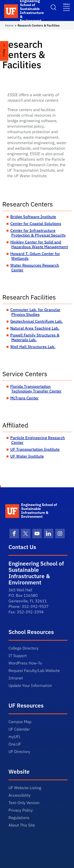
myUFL (15, 737)
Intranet (16, 678)
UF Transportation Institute (35, 449)
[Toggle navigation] (67, 7)
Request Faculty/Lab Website (34, 670)
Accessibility (20, 795)
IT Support (18, 656)
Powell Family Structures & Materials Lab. (35, 337)
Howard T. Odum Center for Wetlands (35, 256)
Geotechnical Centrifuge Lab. (37, 321)
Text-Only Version (24, 803)
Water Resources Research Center (35, 268)
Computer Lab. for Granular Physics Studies (35, 312)
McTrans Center (24, 398)
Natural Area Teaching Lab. (35, 328)
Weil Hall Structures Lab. (33, 347)
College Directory (23, 648)
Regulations (19, 818)
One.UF (15, 744)
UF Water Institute (27, 456)
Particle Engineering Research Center (38, 440)
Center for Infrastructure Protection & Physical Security (38, 233)
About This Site (22, 825)
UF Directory (19, 751)
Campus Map (20, 722)
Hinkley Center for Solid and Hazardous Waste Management (39, 244)
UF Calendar (19, 729)
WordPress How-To (25, 663)
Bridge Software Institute (33, 217)
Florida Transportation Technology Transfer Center (36, 389)
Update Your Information (30, 685)
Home (9, 25)
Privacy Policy (21, 810)
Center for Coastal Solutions (36, 223)
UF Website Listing (25, 788)
